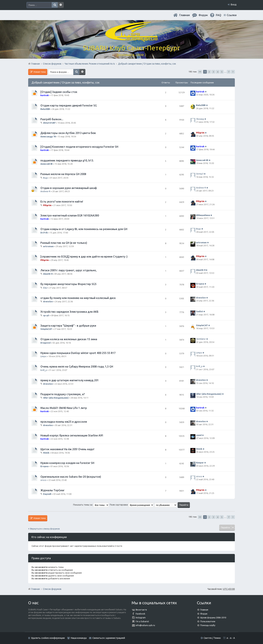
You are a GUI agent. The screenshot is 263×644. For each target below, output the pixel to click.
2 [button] (209, 72)
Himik (46, 453)
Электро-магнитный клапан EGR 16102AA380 (70, 215)
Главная (185, 15)
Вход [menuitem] (234, 5)
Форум (204, 614)
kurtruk (45, 95)
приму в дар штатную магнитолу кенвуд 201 (70, 380)
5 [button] (222, 72)
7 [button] (229, 72)
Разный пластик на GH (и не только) (64, 243)
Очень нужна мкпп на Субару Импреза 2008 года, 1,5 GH (77, 367)
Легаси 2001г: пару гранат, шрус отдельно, (69, 270)
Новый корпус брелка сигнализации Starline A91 (72, 435)
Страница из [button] (200, 72)
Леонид (200, 119)
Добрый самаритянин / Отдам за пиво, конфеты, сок (65, 82)
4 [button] (218, 72)
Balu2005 (45, 109)
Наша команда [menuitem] (79, 638)
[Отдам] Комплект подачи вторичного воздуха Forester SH (79, 147)
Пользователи (208, 621)
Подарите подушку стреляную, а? (63, 394)
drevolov (48, 301)
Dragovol (46, 343)
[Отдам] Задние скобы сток (59, 92)
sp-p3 (46, 315)
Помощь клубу (208, 625)
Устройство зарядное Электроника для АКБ (69, 312)
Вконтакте (141, 610)
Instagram (141, 618)
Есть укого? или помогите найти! (62, 202)
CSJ (45, 288)
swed (199, 435)
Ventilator (201, 339)
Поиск (55, 5)
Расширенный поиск (61, 5)
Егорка (200, 284)
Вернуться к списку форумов (45, 529)
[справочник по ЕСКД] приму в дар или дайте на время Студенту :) (84, 257)
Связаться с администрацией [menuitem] (109, 638)
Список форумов (52, 589)
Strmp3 (200, 174)
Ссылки (232, 15)
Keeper (200, 463)
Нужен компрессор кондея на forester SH (67, 463)
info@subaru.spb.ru (145, 625)
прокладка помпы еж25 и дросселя (64, 422)
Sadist (200, 312)
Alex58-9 (48, 274)
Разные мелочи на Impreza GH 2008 (63, 174)
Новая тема (39, 72)
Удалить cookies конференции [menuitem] (48, 638)
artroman (48, 246)
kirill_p (44, 370)
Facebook (140, 614)
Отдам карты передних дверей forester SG (69, 105)
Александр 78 (48, 136)
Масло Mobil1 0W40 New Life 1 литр (64, 408)
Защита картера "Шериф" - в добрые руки (68, 326)
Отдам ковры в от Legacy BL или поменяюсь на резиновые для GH (84, 229)
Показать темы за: (91, 505)
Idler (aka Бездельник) (56, 398)
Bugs (46, 178)
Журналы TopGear (52, 490)
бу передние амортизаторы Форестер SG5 (68, 284)
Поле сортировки (132, 505)
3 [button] (213, 72)
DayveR (47, 494)
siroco (43, 480)
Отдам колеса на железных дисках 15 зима (69, 339)
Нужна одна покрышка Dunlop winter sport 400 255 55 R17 (78, 353)
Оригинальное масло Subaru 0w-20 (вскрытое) (71, 477)
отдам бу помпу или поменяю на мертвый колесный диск (78, 298)
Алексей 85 (47, 164)
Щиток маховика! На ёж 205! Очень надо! (67, 449)
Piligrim (200, 133)
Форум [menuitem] (203, 15)
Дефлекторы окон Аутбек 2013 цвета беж (68, 133)
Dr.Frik (44, 233)
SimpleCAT (46, 329)
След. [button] (233, 72)
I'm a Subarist (142, 621)
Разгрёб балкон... (52, 119)
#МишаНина (203, 215)
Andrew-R (45, 191)
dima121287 (49, 123)
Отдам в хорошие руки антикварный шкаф (69, 188)
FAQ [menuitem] (219, 15)
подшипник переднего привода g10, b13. (67, 160)
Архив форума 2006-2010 (213, 618)
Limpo (43, 356)
